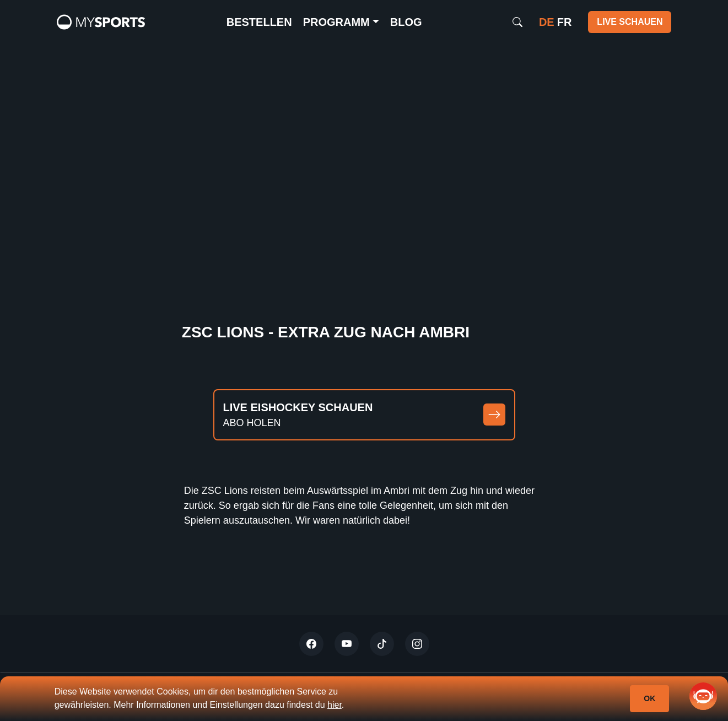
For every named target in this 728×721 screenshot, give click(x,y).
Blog (406, 22)
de (547, 22)
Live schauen (630, 22)
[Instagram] (417, 644)
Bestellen (259, 22)
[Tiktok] (382, 644)
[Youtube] (347, 644)
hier (335, 705)
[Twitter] (311, 644)
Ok (649, 698)
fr (565, 22)
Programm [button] (336, 22)
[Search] (517, 22)
